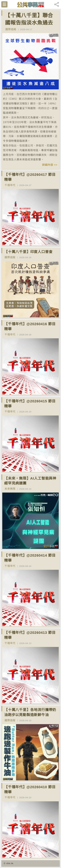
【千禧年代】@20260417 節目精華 (30, 177)
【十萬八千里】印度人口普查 (28, 252)
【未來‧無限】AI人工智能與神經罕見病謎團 (30, 481)
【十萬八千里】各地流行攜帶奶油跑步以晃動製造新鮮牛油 (30, 712)
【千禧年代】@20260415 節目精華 (30, 404)
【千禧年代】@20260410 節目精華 (30, 790)
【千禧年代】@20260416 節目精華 (30, 326)
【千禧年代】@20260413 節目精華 (30, 635)
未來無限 (10, 489)
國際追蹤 (11, 29)
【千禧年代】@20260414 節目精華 (30, 558)
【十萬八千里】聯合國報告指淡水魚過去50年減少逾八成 (29, 23)
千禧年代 (10, 185)
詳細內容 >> (50, 165)
